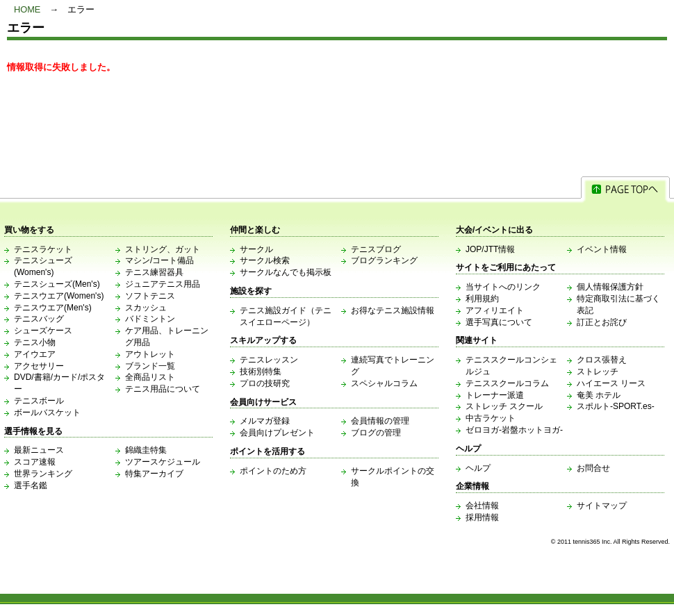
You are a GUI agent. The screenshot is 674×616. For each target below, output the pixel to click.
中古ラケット (491, 418)
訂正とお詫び (602, 322)
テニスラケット (43, 249)
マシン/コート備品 (159, 260)
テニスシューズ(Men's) (57, 284)
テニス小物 (35, 342)
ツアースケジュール (163, 462)
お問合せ (593, 468)
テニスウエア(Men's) (53, 308)
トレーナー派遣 (495, 395)
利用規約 (482, 299)
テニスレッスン (269, 360)
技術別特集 (261, 372)
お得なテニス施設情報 (393, 310)
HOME (27, 9)
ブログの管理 (376, 433)
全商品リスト (150, 377)
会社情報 (482, 506)
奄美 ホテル (599, 395)
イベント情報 (602, 249)
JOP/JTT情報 (490, 249)
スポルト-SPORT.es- (616, 406)
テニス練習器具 (154, 272)
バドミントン (150, 319)
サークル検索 (265, 260)
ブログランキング (384, 260)
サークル (256, 249)
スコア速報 (35, 462)
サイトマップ (602, 506)
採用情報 (482, 517)
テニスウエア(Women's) (59, 296)
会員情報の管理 (380, 421)
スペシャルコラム (384, 383)
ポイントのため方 (273, 471)
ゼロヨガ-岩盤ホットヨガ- (514, 430)
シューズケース (43, 331)
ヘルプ (478, 468)
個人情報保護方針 (610, 287)
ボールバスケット (47, 413)
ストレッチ (598, 372)
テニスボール (39, 401)
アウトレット (150, 354)
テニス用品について (163, 389)
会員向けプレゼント (277, 433)
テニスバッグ (39, 319)
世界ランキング (43, 474)
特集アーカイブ (154, 474)
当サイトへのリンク (503, 287)
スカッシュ (146, 308)
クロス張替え (602, 360)
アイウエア (35, 354)
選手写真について (499, 322)
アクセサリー (39, 366)
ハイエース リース (611, 383)
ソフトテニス (150, 296)
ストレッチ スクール (504, 406)
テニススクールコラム (507, 383)
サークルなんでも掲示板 (286, 272)
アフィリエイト (495, 310)
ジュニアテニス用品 (163, 284)
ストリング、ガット (163, 249)
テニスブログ (376, 249)
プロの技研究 (265, 383)
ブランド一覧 (150, 366)
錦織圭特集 (146, 450)
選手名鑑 (31, 485)
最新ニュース (39, 450)
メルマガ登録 (265, 421)
